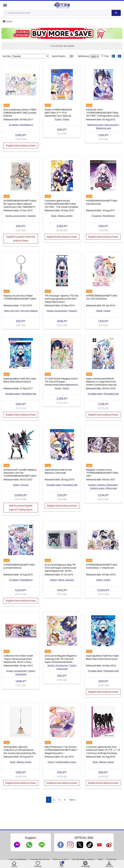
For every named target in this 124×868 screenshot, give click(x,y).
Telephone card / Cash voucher (103, 125)
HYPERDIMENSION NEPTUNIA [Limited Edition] (19, 566)
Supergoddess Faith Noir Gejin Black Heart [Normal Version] (102, 657)
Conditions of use (40, 860)
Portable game (13, 394)
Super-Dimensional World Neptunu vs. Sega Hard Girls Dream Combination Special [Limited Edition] (101, 383)
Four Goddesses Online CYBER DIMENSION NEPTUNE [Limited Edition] (20, 113)
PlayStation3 (109, 216)
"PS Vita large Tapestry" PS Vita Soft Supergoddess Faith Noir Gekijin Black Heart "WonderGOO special (62, 300)
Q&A (100, 860)
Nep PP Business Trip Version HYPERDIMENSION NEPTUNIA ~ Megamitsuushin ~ (61, 750)
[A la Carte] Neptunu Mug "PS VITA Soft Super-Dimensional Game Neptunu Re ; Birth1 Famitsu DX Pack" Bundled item (61, 569)
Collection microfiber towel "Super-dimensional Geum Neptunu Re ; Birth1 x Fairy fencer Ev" (18, 660)
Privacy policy (61, 860)
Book (54, 216)
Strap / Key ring (12, 311)
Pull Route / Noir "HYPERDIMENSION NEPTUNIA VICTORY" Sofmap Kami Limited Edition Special (103, 114)
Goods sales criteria (83, 860)
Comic (51, 762)
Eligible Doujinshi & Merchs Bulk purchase (21, 239)
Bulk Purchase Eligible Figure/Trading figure (21, 508)
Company (112, 860)
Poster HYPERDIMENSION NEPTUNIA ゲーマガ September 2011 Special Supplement (58, 114)
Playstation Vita (29, 394)
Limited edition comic (66, 762)
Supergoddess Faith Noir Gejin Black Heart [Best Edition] (20, 380)
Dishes (53, 580)
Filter (105, 56)
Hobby (16, 485)
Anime (66, 119)
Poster (58, 119)
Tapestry (32, 216)
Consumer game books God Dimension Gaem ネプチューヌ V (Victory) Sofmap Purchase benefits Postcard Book (103, 751)
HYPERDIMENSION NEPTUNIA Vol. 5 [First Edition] (102, 297)
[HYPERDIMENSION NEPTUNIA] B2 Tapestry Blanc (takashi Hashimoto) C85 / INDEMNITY (20, 204)
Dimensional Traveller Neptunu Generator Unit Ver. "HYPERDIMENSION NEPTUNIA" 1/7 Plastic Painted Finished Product (20, 476)
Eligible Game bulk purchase (21, 145)
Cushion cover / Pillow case (103, 488)
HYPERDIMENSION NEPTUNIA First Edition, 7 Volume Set (102, 566)
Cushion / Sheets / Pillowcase (103, 485)
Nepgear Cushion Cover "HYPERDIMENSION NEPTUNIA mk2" (102, 473)
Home (7, 21)
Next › (73, 800)
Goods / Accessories (16, 216)
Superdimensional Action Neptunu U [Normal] (58, 471)
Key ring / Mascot (29, 311)
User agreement (18, 860)
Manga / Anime (65, 216)
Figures (25, 485)
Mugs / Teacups (66, 580)
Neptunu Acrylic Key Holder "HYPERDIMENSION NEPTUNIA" (20, 297)
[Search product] (116, 13)
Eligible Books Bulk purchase (62, 237)
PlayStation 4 (26, 125)
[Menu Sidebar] (5, 5)
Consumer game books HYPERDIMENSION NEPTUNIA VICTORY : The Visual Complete (61, 204)
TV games (14, 125)
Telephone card (103, 128)
